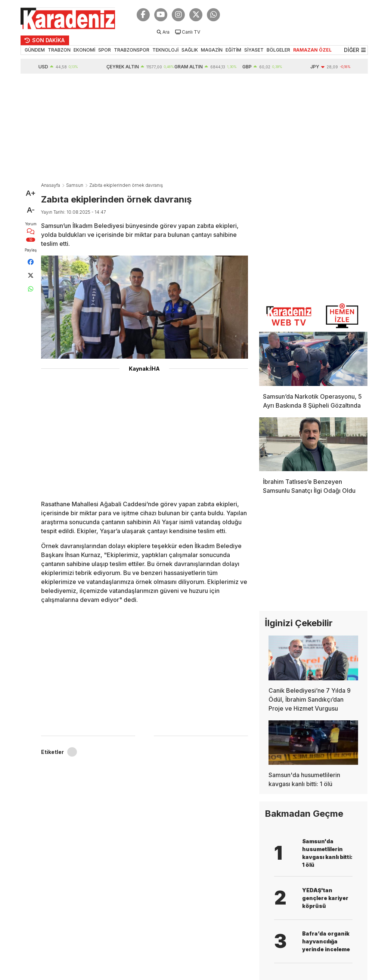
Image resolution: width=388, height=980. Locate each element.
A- (31, 210)
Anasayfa (51, 185)
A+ (31, 193)
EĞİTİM (233, 50)
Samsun (75, 185)
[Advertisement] (194, 130)
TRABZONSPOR (132, 50)
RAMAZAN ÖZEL (312, 50)
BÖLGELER (278, 50)
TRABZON (59, 50)
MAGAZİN (212, 50)
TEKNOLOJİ (165, 50)
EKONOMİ (84, 50)
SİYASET (254, 50)
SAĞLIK (190, 50)
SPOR (105, 50)
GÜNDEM (35, 50)
